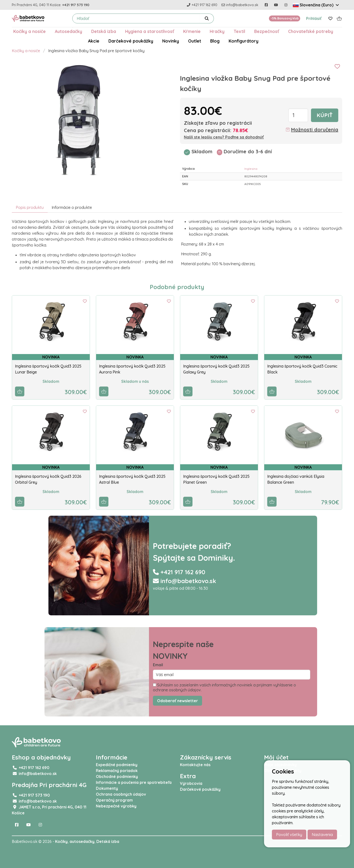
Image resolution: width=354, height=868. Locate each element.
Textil (239, 31)
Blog (215, 41)
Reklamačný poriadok (117, 771)
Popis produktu (30, 207)
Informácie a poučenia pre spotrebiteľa (134, 782)
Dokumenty (107, 788)
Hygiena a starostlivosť (150, 31)
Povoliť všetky (289, 835)
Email (158, 665)
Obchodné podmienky (117, 776)
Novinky (171, 41)
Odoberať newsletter (177, 701)
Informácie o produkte (72, 207)
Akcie (94, 41)
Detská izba (104, 31)
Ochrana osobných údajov (121, 794)
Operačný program (114, 800)
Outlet (195, 41)
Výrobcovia (191, 783)
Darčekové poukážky (131, 41)
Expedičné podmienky (117, 765)
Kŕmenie (192, 31)
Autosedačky (68, 31)
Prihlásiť (314, 18)
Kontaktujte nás (195, 765)
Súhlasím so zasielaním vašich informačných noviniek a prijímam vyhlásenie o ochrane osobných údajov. (224, 687)
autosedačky (82, 841)
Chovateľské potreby (311, 31)
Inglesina (251, 169)
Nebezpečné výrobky (116, 806)
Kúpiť (325, 115)
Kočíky (61, 841)
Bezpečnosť (267, 31)
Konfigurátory (243, 41)
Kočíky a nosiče (29, 31)
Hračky (217, 31)
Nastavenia (322, 835)
